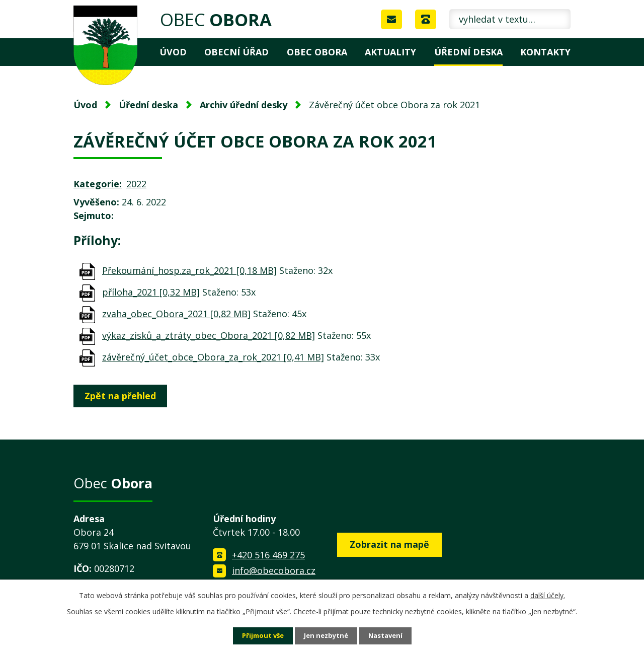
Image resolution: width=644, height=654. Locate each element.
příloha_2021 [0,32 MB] (151, 292)
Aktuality (390, 52)
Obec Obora (317, 52)
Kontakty (545, 52)
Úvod (173, 52)
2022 (136, 184)
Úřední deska (468, 52)
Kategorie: (98, 184)
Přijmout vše (260, 636)
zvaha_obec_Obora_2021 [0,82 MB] (176, 314)
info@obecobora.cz (274, 570)
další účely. (548, 595)
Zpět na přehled (123, 396)
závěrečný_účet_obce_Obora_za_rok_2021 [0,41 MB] (213, 357)
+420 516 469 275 (268, 555)
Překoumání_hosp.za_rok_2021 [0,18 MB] (189, 270)
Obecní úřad (236, 52)
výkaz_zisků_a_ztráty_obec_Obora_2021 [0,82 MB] (209, 335)
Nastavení (389, 636)
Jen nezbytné (326, 636)
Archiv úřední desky (244, 105)
